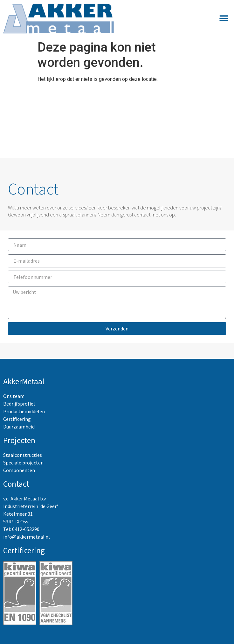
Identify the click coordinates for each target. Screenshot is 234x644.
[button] (224, 19)
